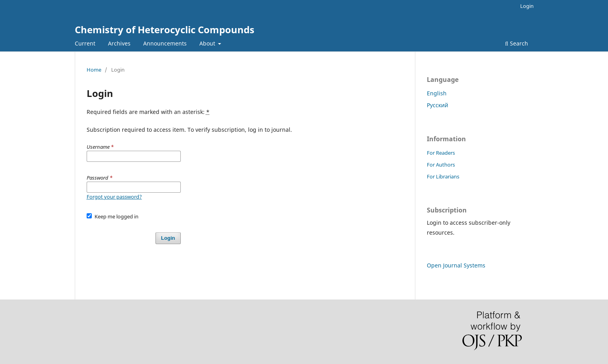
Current (85, 43)
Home (94, 70)
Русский (438, 105)
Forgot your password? (114, 197)
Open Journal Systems (456, 265)
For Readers (441, 153)
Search (517, 43)
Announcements (165, 43)
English (437, 93)
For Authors (441, 165)
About (208, 43)
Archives (119, 43)
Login (527, 6)
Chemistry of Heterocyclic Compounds (165, 29)
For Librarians (443, 176)
